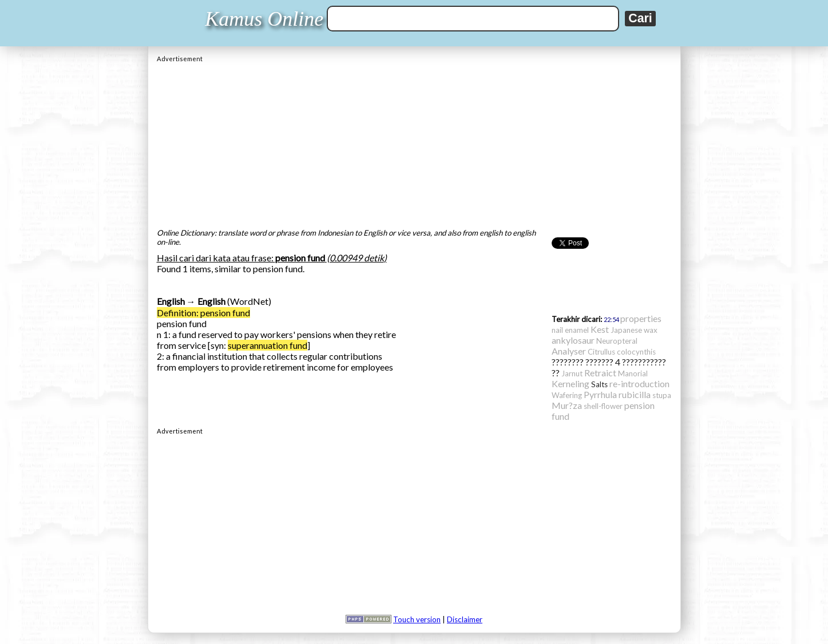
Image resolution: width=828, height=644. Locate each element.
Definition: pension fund (203, 313)
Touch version (417, 619)
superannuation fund (268, 345)
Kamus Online (264, 19)
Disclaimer (465, 619)
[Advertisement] (414, 142)
